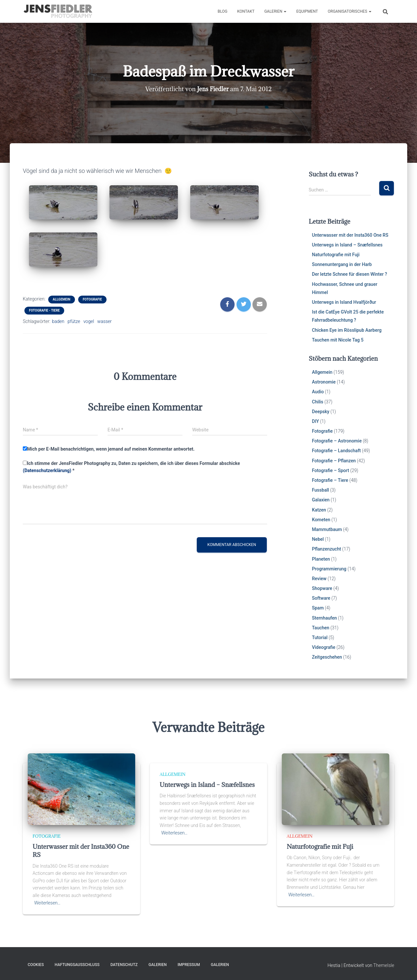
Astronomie (324, 382)
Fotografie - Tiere (44, 310)
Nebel (318, 539)
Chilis (318, 402)
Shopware (322, 588)
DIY (316, 421)
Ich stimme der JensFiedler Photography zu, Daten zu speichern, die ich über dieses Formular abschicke (131, 467)
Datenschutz (124, 965)
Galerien (275, 11)
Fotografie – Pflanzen (334, 461)
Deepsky (321, 412)
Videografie (324, 647)
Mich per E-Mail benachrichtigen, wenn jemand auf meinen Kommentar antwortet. (109, 449)
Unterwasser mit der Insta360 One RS (350, 235)
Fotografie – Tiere (330, 480)
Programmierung (329, 569)
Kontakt (246, 11)
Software (321, 598)
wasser (105, 321)
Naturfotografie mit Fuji (336, 255)
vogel (89, 321)
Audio (318, 392)
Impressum (189, 965)
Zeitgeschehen (327, 657)
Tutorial (320, 637)
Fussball (321, 490)
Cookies (36, 965)
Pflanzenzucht (327, 549)
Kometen (321, 520)
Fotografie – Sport (331, 470)
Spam (318, 608)
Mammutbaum (327, 529)
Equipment (307, 11)
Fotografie (92, 299)
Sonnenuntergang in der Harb (342, 264)
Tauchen (321, 628)
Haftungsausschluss (77, 965)
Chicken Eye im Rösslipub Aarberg (347, 330)
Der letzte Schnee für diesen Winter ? (350, 274)
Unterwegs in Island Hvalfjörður (344, 302)
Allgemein (62, 299)
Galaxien (321, 500)
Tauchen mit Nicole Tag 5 (338, 340)
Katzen (319, 510)
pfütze (74, 321)
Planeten (321, 559)
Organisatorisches (350, 11)
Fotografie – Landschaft (337, 451)
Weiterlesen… (47, 903)
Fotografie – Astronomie (337, 441)
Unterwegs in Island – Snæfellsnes (347, 245)
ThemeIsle (384, 965)
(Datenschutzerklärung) (47, 470)
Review (319, 579)
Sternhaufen (325, 618)
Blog (223, 11)
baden (58, 321)
